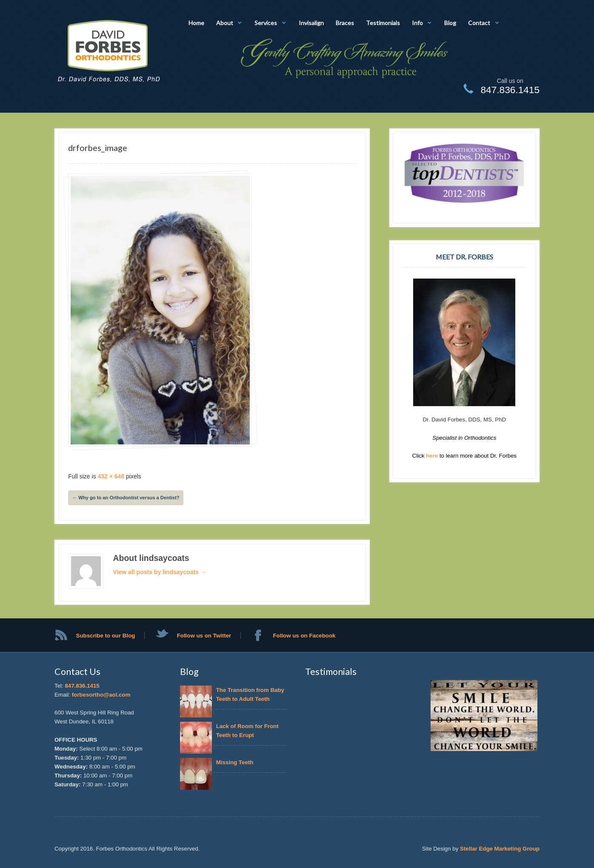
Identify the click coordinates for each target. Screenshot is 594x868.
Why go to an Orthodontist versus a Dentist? (126, 498)
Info (417, 23)
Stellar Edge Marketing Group (500, 849)
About (225, 23)
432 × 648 (111, 476)
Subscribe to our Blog (106, 636)
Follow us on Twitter (204, 636)
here (433, 456)
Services (266, 23)
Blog (450, 23)
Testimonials (383, 23)
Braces (345, 23)
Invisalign (311, 23)
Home (196, 23)
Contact (479, 23)
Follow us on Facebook (304, 636)
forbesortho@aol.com (101, 695)
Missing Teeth (236, 762)
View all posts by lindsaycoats (160, 572)
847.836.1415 (82, 686)
